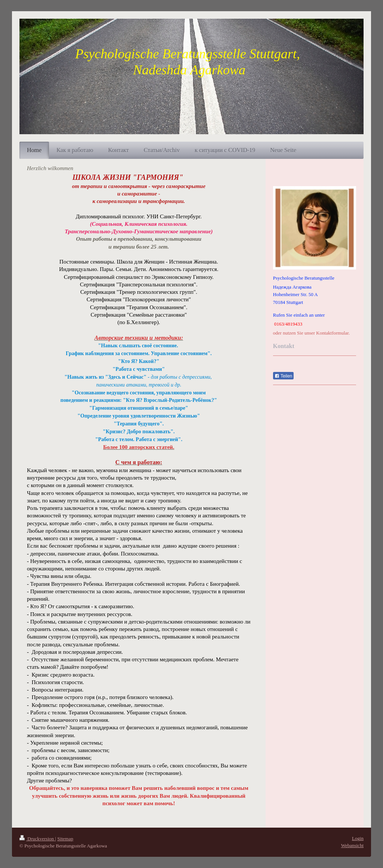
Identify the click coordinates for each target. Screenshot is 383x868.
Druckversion (37, 839)
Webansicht (352, 845)
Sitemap (65, 839)
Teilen (283, 376)
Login (358, 838)
